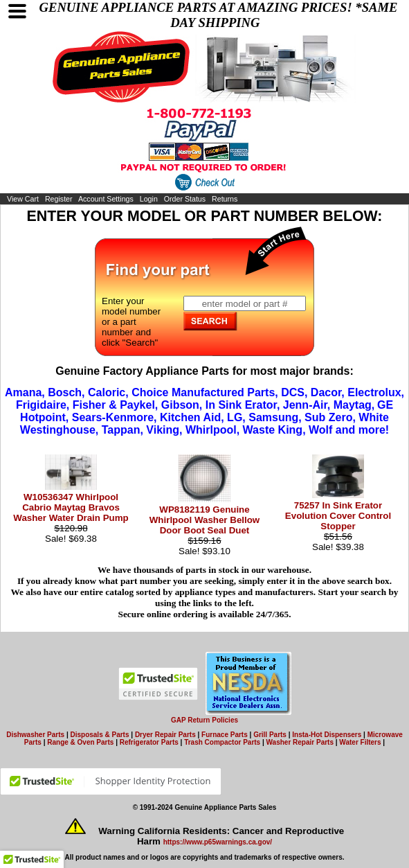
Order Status (185, 199)
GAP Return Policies (204, 720)
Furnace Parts (225, 735)
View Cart (23, 199)
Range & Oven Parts (80, 742)
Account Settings (106, 199)
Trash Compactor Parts (222, 742)
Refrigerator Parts (149, 742)
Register (59, 199)
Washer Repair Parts (300, 742)
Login (149, 199)
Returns (225, 199)
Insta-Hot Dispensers (327, 735)
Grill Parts (270, 735)
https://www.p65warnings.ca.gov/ (218, 842)
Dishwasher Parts (35, 735)
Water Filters (360, 742)
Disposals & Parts (99, 735)
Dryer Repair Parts (165, 735)
